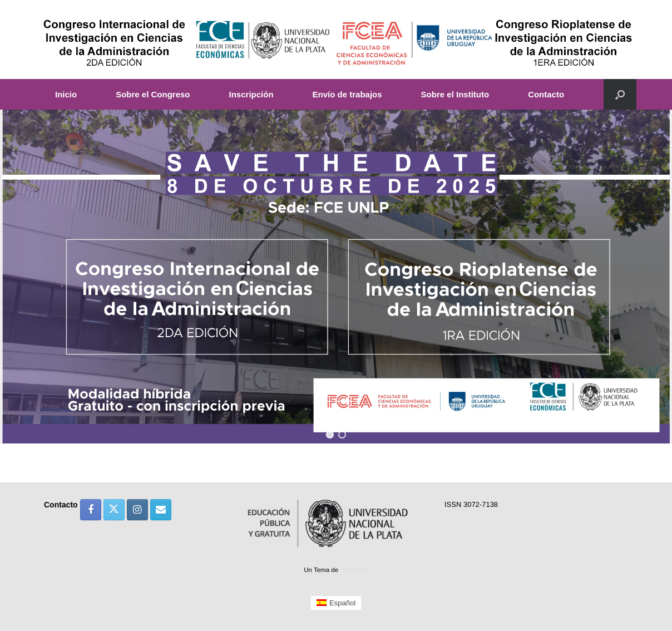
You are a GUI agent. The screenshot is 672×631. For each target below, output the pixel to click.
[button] (620, 94)
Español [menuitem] (342, 603)
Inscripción (251, 94)
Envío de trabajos (347, 94)
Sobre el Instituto (455, 94)
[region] (336, 277)
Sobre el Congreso (153, 94)
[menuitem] (336, 603)
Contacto (546, 94)
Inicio (66, 94)
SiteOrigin (354, 570)
